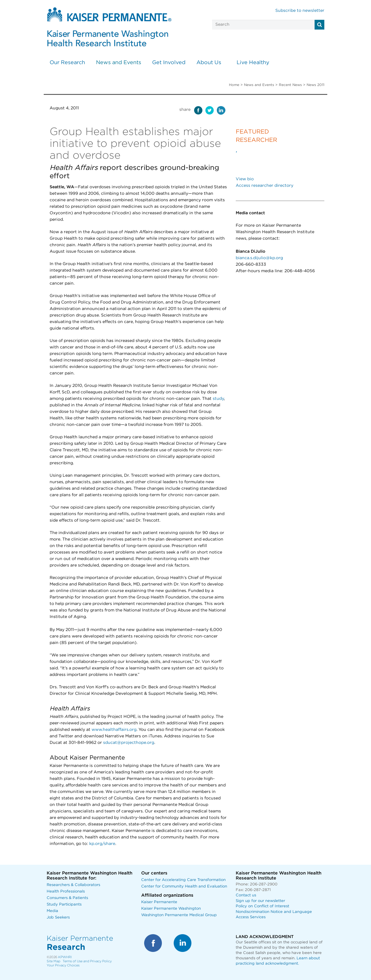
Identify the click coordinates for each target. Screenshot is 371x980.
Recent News (290, 85)
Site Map (53, 961)
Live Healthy (253, 63)
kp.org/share (102, 844)
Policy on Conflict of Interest (262, 906)
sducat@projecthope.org (129, 743)
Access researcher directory (265, 186)
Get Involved (169, 63)
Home (234, 85)
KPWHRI (65, 957)
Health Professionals (66, 891)
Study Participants (64, 904)
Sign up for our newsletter (260, 901)
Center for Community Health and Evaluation (184, 886)
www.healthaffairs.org (114, 730)
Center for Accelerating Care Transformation (183, 880)
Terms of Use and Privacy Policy (87, 961)
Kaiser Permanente (159, 902)
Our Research (67, 63)
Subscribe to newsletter (300, 11)
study (218, 399)
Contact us (246, 895)
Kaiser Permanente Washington (171, 909)
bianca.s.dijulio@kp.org (259, 258)
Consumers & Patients (67, 898)
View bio (245, 179)
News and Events (119, 63)
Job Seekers (58, 917)
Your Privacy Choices (63, 965)
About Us (209, 63)
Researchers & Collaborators (73, 885)
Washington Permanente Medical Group (179, 915)
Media (52, 911)
